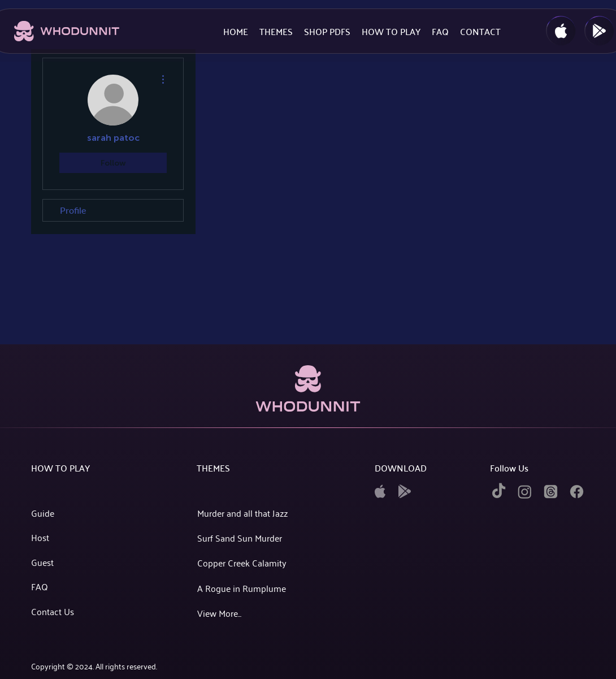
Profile (73, 210)
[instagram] (525, 492)
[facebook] (577, 492)
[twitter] (551, 492)
